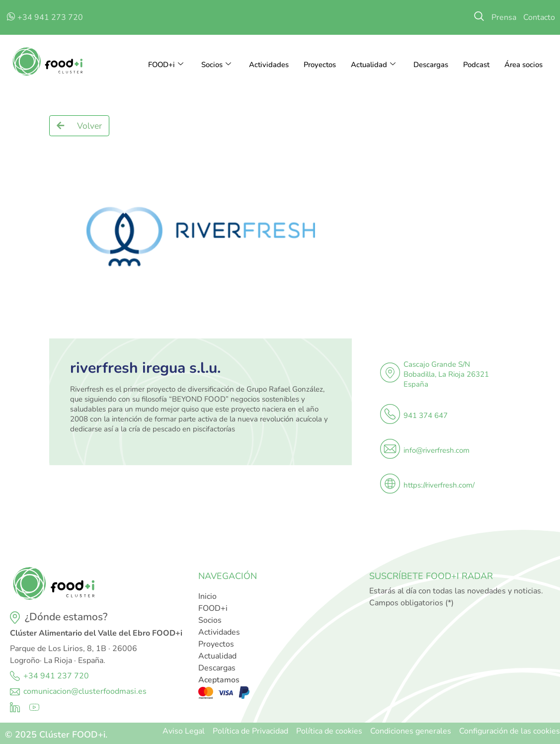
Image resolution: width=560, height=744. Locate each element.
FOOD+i (164, 65)
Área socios (523, 65)
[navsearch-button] (479, 17)
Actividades (267, 65)
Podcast (476, 65)
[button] (79, 126)
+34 (32, 676)
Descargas (430, 65)
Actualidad (372, 65)
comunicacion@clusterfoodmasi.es (85, 691)
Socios (215, 65)
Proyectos (319, 65)
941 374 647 (426, 415)
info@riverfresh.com (437, 450)
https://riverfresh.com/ (439, 485)
